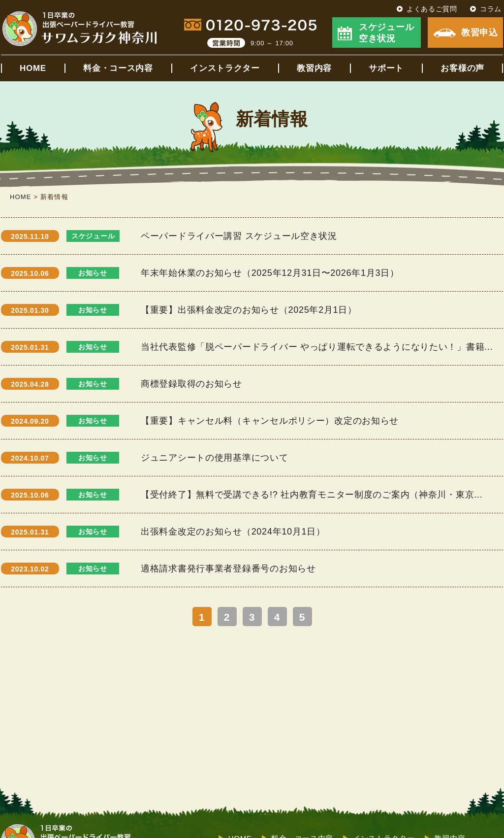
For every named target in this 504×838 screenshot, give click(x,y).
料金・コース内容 (118, 68)
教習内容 (314, 68)
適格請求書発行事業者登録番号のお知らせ (228, 569)
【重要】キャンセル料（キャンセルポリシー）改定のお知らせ (270, 421)
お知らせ (93, 273)
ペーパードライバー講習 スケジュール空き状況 (239, 236)
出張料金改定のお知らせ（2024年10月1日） (233, 532)
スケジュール (93, 236)
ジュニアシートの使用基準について (215, 458)
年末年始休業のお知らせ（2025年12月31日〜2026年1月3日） (270, 273)
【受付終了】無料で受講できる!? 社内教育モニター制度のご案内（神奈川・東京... (312, 495)
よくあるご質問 (432, 9)
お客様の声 (462, 68)
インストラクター (225, 68)
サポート (386, 68)
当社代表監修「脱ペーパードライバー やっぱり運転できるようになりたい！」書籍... (317, 347)
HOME (33, 68)
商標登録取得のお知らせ (191, 384)
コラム (491, 9)
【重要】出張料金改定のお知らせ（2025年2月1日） (249, 310)
